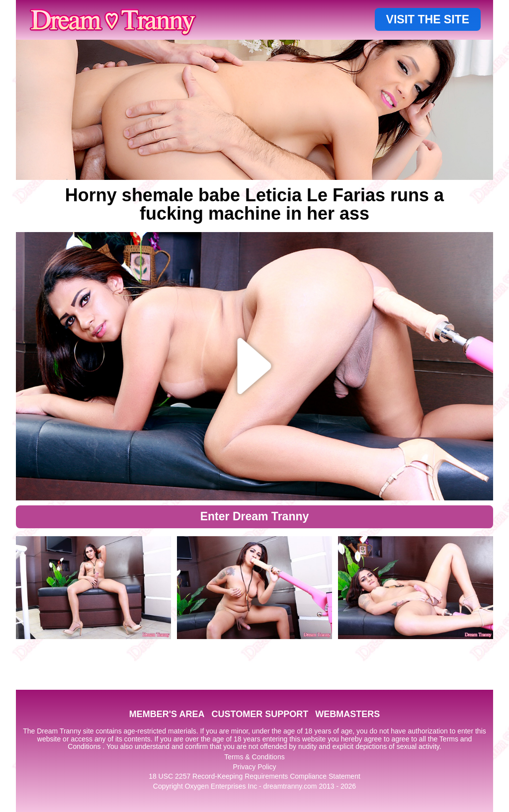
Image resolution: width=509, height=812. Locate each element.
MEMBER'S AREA (167, 714)
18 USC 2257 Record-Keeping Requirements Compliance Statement (254, 776)
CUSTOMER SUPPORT (260, 714)
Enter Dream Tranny (255, 516)
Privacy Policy (254, 767)
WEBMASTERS (347, 714)
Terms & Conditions (254, 757)
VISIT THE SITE (428, 19)
